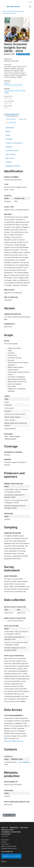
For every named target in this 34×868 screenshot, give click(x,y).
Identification (10, 128)
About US (5, 828)
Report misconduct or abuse (9, 846)
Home (4, 11)
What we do (24, 828)
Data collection (11, 154)
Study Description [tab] (12, 116)
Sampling (9, 147)
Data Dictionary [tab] (11, 119)
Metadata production (13, 166)
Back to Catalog (9, 815)
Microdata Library (13, 6)
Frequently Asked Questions (9, 848)
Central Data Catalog (13, 11)
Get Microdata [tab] (11, 122)
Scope (8, 135)
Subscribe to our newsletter (11, 856)
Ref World (4, 842)
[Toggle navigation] (30, 7)
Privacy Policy (5, 844)
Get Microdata (23, 54)
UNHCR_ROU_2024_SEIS (9, 13)
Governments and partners (11, 832)
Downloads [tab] (22, 119)
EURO (22, 11)
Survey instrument (12, 151)
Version (8, 131)
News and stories (7, 830)
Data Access (10, 158)
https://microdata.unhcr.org (14, 741)
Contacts (9, 162)
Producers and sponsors (14, 143)
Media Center (5, 840)
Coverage (9, 139)
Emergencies (14, 828)
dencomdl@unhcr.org (26, 762)
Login (30, 2)
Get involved (6, 834)
